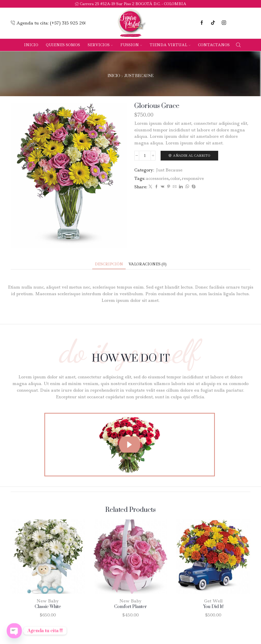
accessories (157, 178)
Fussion (131, 45)
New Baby (48, 601)
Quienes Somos (63, 45)
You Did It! (213, 607)
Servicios (100, 45)
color (175, 178)
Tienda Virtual (170, 45)
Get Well (213, 601)
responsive (193, 178)
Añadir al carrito (192, 156)
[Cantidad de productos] (145, 156)
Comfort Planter (130, 607)
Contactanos (214, 45)
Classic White (48, 607)
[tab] (109, 264)
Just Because (139, 76)
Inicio (31, 45)
